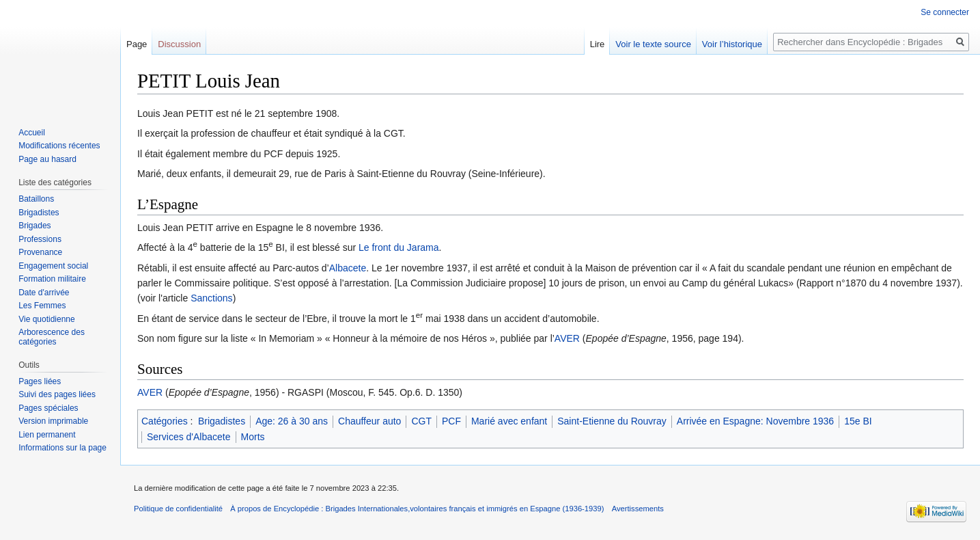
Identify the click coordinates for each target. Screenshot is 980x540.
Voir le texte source (653, 44)
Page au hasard (47, 159)
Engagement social (53, 266)
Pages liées (40, 381)
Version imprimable (53, 421)
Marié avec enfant (509, 421)
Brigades (34, 226)
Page (137, 44)
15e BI (858, 421)
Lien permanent (47, 435)
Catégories (165, 421)
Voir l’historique (732, 44)
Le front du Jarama (399, 247)
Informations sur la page (62, 448)
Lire (598, 44)
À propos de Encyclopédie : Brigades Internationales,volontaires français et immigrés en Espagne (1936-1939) (417, 509)
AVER (567, 338)
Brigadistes (222, 421)
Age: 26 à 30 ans (292, 421)
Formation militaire (52, 279)
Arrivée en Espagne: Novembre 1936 (755, 421)
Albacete (348, 268)
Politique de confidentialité (178, 509)
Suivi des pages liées (57, 394)
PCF (451, 421)
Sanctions (211, 298)
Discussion (179, 44)
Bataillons (36, 199)
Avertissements (638, 509)
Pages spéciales (48, 408)
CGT (421, 421)
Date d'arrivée (44, 293)
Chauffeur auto (369, 421)
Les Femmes (42, 306)
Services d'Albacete (189, 437)
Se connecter (945, 12)
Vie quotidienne (47, 319)
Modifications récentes (59, 146)
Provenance (40, 252)
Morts (253, 437)
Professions (40, 239)
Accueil (32, 133)
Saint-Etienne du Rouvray (612, 421)
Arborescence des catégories (52, 337)
